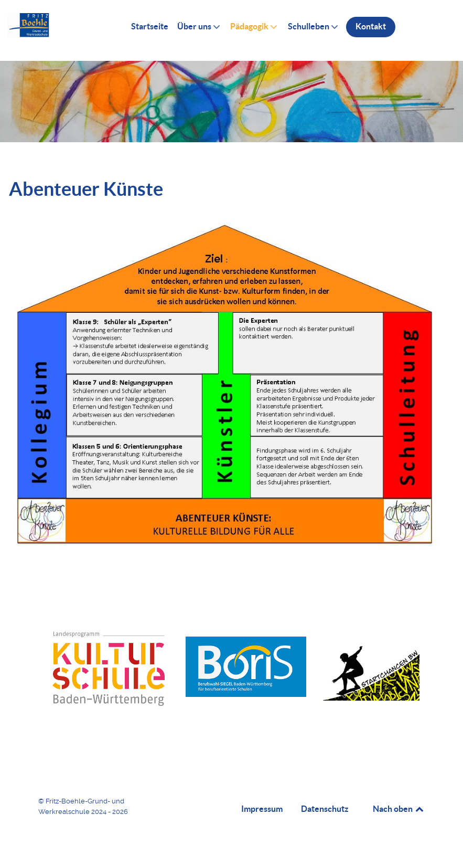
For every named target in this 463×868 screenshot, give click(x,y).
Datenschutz (325, 809)
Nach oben (399, 809)
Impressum (262, 809)
